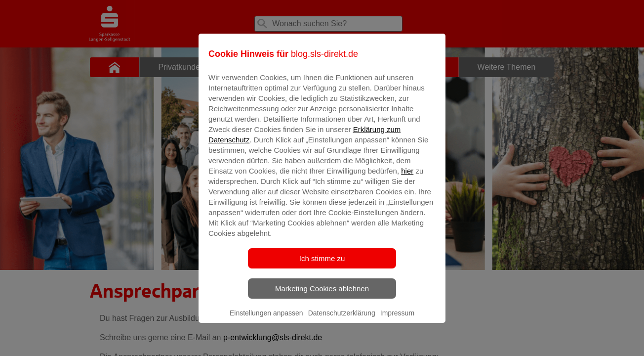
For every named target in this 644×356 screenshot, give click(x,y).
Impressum (397, 320)
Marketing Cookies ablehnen (322, 295)
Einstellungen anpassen (266, 320)
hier (407, 178)
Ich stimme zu (322, 265)
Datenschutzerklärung (342, 320)
